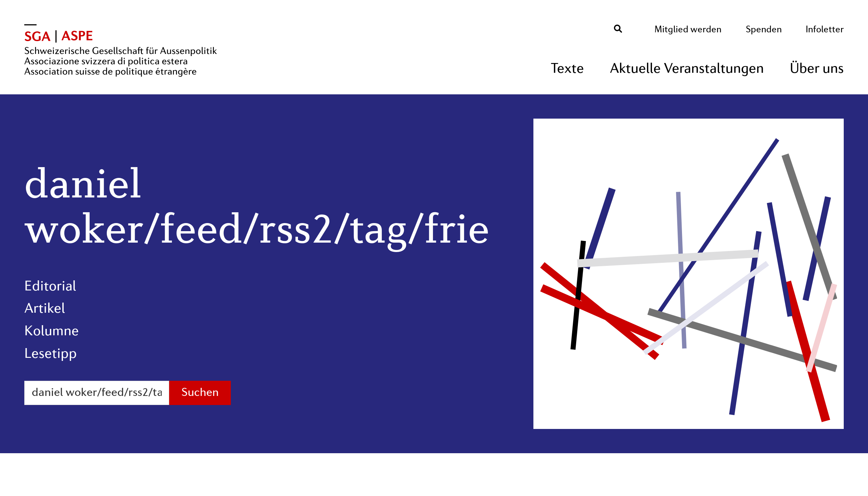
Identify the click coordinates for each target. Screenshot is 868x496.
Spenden (764, 30)
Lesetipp (51, 354)
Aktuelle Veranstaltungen (687, 69)
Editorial (50, 287)
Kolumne (52, 332)
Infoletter (825, 30)
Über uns (817, 69)
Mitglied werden (688, 30)
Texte (567, 69)
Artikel (45, 309)
